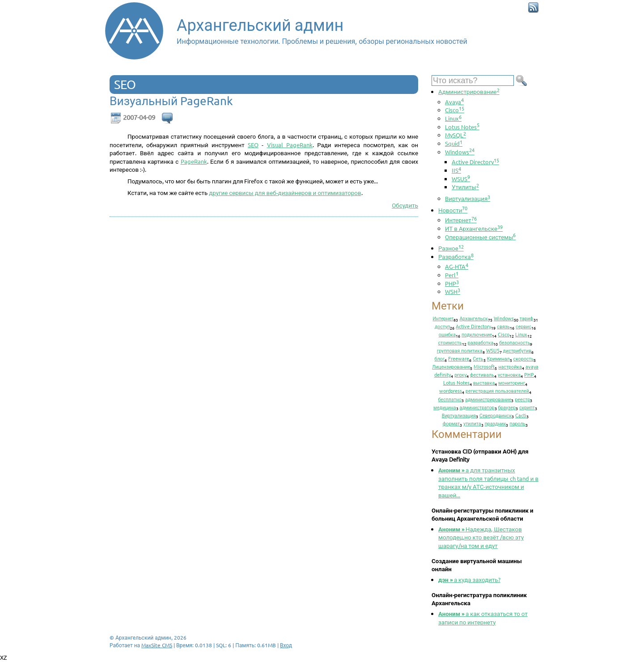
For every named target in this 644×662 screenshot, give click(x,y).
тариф (527, 318)
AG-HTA (457, 266)
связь (503, 326)
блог (440, 358)
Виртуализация (468, 198)
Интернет (461, 220)
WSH (453, 291)
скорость (524, 358)
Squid (454, 143)
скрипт (527, 407)
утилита (472, 423)
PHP (452, 283)
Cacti (521, 415)
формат (451, 423)
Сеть (478, 358)
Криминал (498, 358)
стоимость (450, 342)
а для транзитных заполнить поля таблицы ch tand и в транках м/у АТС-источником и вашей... (488, 482)
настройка (510, 366)
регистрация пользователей (497, 390)
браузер (507, 407)
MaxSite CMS (157, 645)
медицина (445, 407)
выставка (484, 382)
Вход (286, 645)
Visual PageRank (290, 145)
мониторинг (512, 382)
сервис (523, 326)
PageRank (194, 161)
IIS (456, 170)
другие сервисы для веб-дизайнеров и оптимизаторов (285, 193)
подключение (477, 334)
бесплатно (450, 399)
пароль (517, 423)
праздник (496, 423)
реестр (522, 399)
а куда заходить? (469, 579)
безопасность (515, 342)
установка (509, 374)
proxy (460, 374)
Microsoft (484, 366)
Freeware (459, 358)
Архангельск (473, 318)
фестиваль (482, 374)
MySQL (455, 135)
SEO (253, 145)
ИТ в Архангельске (474, 228)
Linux (453, 118)
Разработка (456, 257)
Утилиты (465, 187)
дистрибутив (517, 350)
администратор (477, 407)
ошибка (447, 334)
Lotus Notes (462, 127)
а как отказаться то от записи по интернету (483, 618)
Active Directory (475, 162)
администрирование (488, 399)
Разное (451, 248)
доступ (442, 326)
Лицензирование (451, 366)
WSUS (461, 179)
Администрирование (469, 91)
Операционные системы (480, 237)
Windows (460, 152)
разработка (481, 342)
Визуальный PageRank (171, 101)
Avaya (454, 102)
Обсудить (405, 205)
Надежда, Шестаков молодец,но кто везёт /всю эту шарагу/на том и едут (481, 537)
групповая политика (460, 350)
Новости (453, 210)
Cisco (455, 110)
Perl (452, 275)
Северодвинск (496, 415)
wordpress (451, 390)
